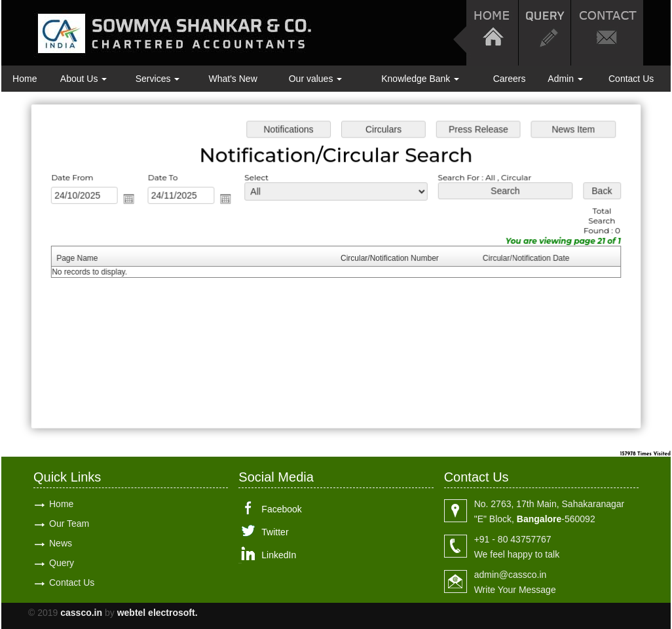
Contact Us (631, 79)
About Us (84, 79)
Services (158, 79)
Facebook (281, 509)
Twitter (275, 532)
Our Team (69, 524)
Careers (510, 79)
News (61, 543)
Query (62, 563)
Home (25, 79)
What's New (233, 79)
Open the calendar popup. (132, 200)
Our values (316, 79)
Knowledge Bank (420, 79)
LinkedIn (279, 555)
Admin (565, 79)
